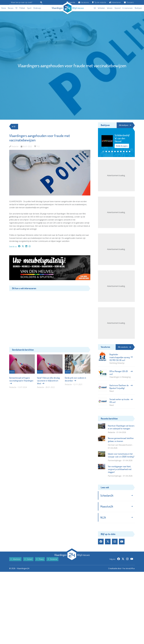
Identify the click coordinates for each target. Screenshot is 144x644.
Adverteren (115, 2)
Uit (95, 8)
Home (4, 8)
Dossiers (129, 2)
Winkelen (101, 8)
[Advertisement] (50, 317)
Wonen (110, 8)
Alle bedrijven (125, 125)
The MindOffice (128, 569)
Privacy (40, 560)
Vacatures (84, 2)
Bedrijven (138, 8)
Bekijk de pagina (122, 146)
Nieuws (11, 8)
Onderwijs (37, 8)
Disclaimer (52, 560)
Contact (28, 560)
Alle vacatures (124, 347)
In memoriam (128, 8)
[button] (103, 152)
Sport (29, 8)
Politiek (22, 8)
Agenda (71, 2)
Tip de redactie (99, 2)
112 (16, 8)
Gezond (118, 8)
